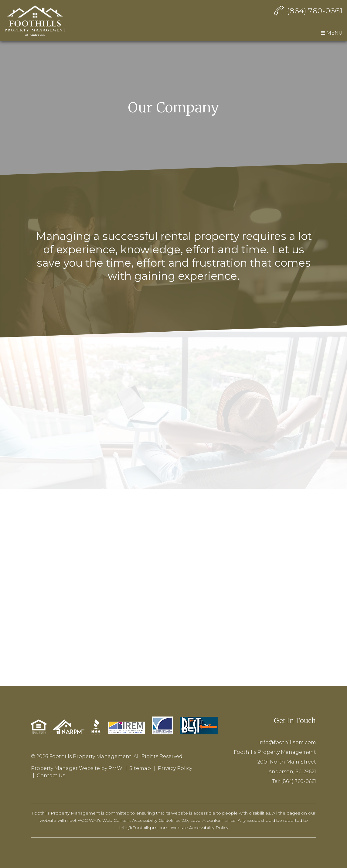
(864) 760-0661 (315, 11)
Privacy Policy (175, 768)
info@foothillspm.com (287, 742)
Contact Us (51, 776)
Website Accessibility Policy (199, 828)
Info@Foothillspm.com (144, 828)
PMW (115, 768)
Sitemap (140, 768)
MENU (332, 33)
